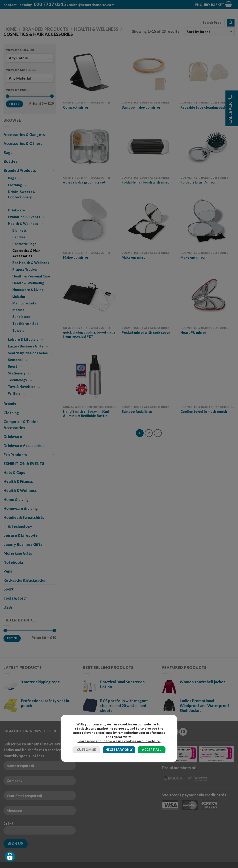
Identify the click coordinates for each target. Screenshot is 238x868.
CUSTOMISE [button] (86, 750)
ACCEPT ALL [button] (152, 750)
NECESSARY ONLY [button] (119, 750)
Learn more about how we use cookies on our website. (119, 741)
